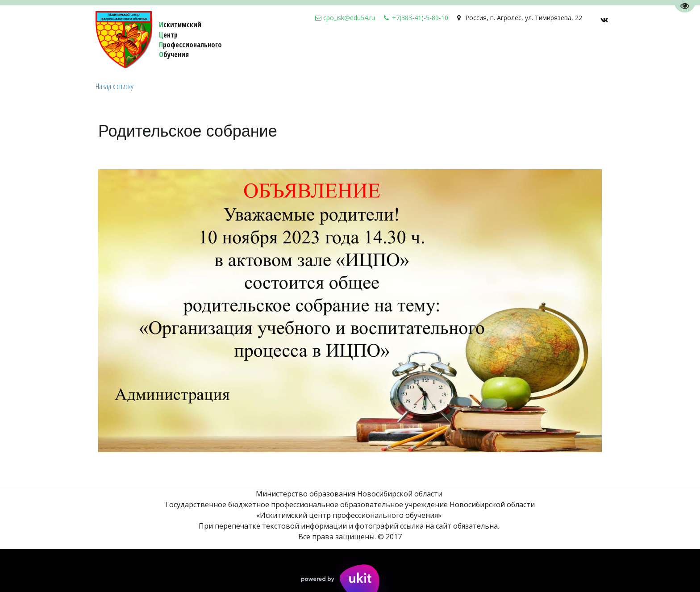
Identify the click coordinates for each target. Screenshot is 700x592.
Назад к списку (115, 86)
